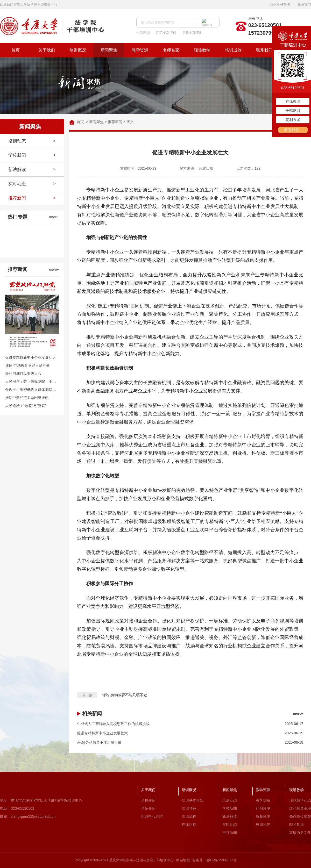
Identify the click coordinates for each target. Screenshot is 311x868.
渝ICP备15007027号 (221, 860)
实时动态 (17, 184)
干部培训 (143, 33)
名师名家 (171, 50)
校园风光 (263, 824)
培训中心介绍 (152, 816)
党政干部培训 (192, 33)
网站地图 (183, 860)
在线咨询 (293, 102)
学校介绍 (148, 800)
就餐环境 (263, 816)
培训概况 (78, 50)
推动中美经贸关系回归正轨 (27, 398)
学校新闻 (17, 155)
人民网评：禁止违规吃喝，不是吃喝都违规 (32, 382)
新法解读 (17, 170)
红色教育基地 (300, 808)
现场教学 (202, 50)
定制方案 (293, 120)
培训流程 (189, 816)
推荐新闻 (17, 198)
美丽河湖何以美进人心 (23, 374)
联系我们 (304, 5)
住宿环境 (263, 808)
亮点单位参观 (300, 816)
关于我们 (47, 50)
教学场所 (263, 800)
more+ (54, 217)
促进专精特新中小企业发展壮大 (31, 357)
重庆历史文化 (300, 833)
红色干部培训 (166, 33)
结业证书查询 (280, 5)
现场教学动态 (300, 800)
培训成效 (233, 50)
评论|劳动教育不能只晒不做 (27, 365)
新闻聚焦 (109, 50)
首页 (16, 50)
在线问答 (189, 824)
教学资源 (140, 50)
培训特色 (189, 808)
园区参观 (296, 824)
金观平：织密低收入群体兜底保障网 (32, 390)
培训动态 (17, 141)
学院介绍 (148, 808)
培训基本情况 (193, 800)
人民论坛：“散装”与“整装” (26, 406)
